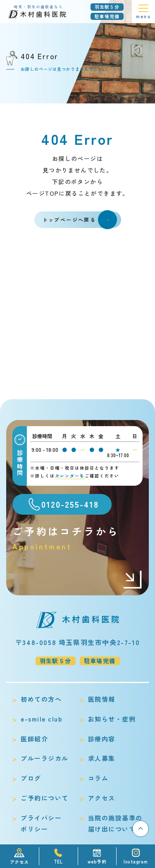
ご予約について (45, 798)
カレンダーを (70, 476)
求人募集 (102, 758)
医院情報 (102, 699)
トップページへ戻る (80, 220)
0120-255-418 (70, 504)
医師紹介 (34, 739)
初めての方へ (41, 699)
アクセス (102, 798)
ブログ (31, 778)
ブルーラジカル (45, 758)
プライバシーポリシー (41, 824)
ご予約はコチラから (77, 538)
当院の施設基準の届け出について (115, 824)
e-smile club (42, 719)
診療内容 (102, 739)
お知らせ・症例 (112, 719)
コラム (98, 778)
